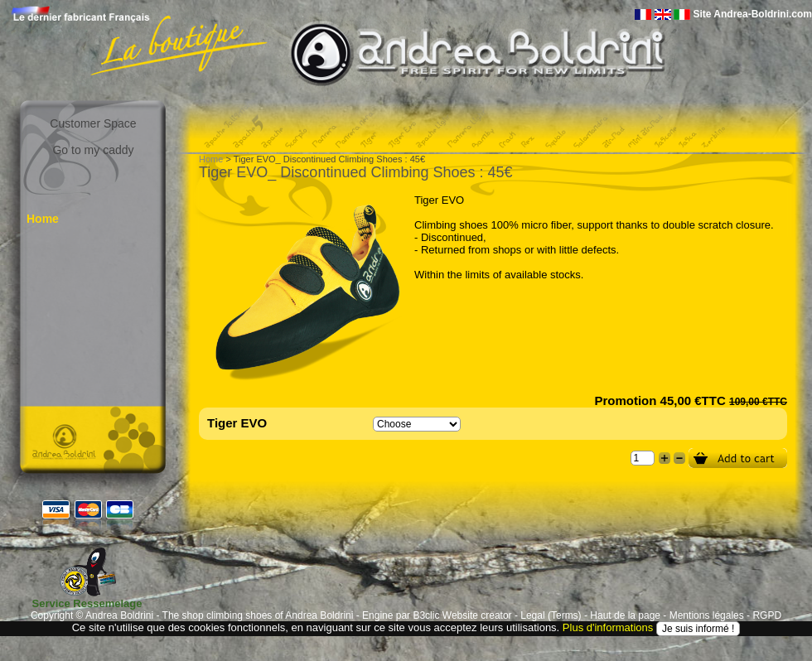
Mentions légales (707, 615)
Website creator (477, 615)
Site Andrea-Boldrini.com (752, 14)
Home (43, 219)
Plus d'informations (608, 627)
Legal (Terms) (551, 615)
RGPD (767, 615)
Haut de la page (625, 615)
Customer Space (93, 123)
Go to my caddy (93, 150)
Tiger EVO (237, 423)
